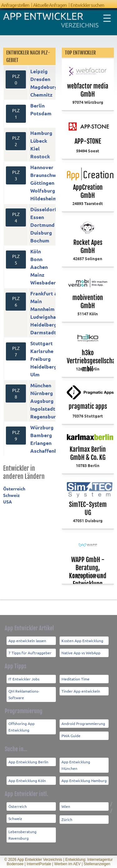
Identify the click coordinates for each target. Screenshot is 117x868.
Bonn (36, 259)
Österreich (14, 489)
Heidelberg (44, 324)
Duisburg (41, 233)
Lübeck (39, 141)
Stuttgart (41, 343)
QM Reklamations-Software (24, 694)
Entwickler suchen (87, 5)
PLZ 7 (16, 351)
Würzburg (42, 427)
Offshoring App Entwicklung (22, 727)
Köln (36, 251)
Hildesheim (44, 198)
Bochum (40, 240)
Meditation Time (76, 679)
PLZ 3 (16, 175)
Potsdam (41, 113)
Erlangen (41, 443)
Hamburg (41, 133)
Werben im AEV (67, 864)
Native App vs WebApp (81, 653)
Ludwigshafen (47, 317)
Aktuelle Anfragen (50, 5)
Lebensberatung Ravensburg (22, 835)
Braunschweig (47, 175)
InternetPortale (39, 864)
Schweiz (11, 495)
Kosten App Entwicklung (82, 641)
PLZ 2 (16, 141)
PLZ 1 (16, 114)
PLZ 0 (16, 79)
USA (7, 502)
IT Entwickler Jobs (24, 679)
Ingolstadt (43, 409)
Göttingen (42, 183)
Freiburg (41, 359)
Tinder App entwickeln (81, 691)
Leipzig (39, 71)
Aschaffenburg (48, 451)
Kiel (35, 148)
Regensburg (45, 416)
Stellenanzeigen (97, 864)
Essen (37, 217)
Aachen (39, 267)
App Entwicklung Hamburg (84, 780)
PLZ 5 (16, 259)
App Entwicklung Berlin (28, 762)
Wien (66, 806)
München (41, 385)
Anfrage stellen (15, 5)
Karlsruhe (42, 351)
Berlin (37, 105)
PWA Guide (71, 736)
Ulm (35, 374)
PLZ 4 (16, 217)
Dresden (40, 79)
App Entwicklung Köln (27, 780)
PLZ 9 (16, 435)
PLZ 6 (16, 301)
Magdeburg (44, 87)
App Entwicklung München (76, 765)
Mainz (37, 275)
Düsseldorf (44, 209)
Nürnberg (42, 393)
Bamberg (41, 435)
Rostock (40, 156)
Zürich (67, 819)
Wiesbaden (43, 282)
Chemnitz (41, 95)
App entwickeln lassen (27, 641)
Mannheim (42, 309)
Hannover (42, 167)
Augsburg (42, 401)
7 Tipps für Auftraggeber (30, 653)
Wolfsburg (43, 191)
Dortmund (42, 225)
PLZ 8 (16, 393)
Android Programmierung (83, 723)
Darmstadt (43, 332)
